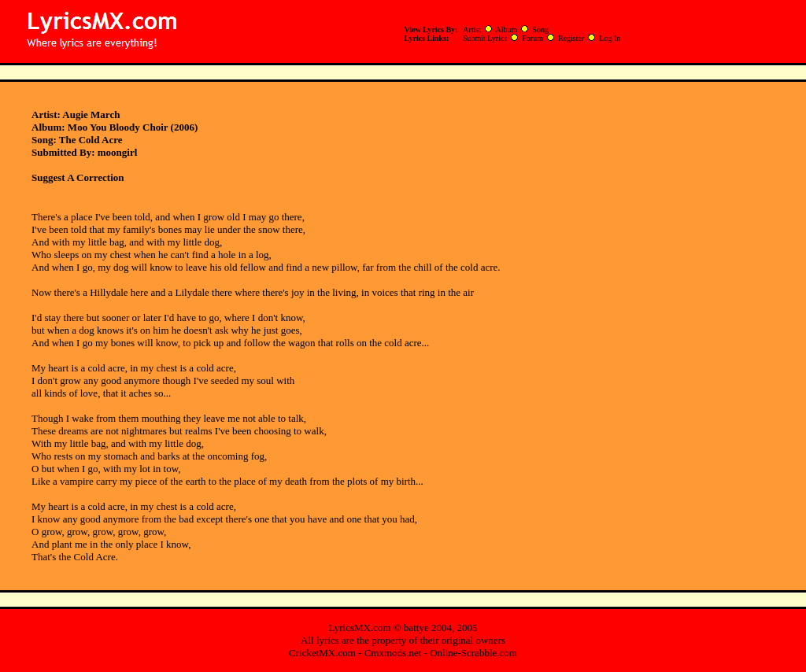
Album (507, 30)
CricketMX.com (322, 653)
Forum (532, 38)
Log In (610, 38)
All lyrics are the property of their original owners (403, 640)
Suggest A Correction (78, 177)
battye (416, 628)
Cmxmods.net (393, 653)
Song (540, 30)
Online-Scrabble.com (473, 653)
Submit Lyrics (485, 38)
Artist (472, 30)
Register (571, 38)
